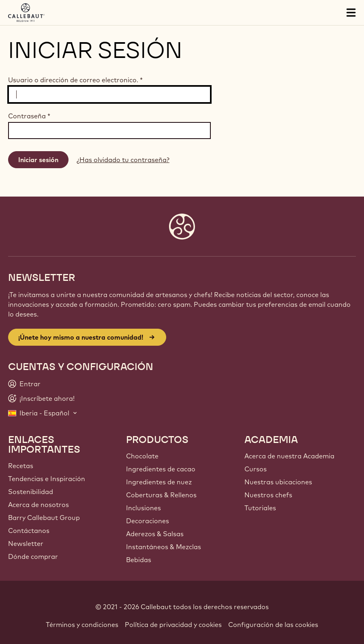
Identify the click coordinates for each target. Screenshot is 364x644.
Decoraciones (148, 521)
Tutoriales (260, 508)
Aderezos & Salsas (155, 534)
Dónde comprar (33, 556)
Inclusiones (143, 508)
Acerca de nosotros (39, 505)
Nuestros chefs (268, 495)
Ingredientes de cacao (161, 469)
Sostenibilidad (31, 492)
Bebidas (139, 560)
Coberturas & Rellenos (161, 495)
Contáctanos (29, 531)
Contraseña (29, 116)
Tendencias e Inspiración (47, 479)
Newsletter (26, 543)
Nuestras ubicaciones (278, 482)
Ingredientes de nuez (159, 482)
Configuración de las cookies (273, 625)
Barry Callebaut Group (44, 518)
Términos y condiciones (82, 625)
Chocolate (142, 456)
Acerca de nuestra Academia (289, 456)
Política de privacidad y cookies (173, 625)
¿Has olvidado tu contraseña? (123, 160)
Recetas (21, 466)
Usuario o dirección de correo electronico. (75, 80)
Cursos (256, 469)
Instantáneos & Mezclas (164, 547)
